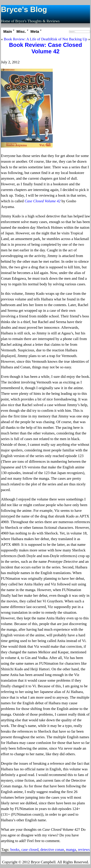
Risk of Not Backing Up (69, 39)
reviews (84, 849)
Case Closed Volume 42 (43, 201)
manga (71, 849)
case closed (30, 849)
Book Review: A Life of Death (27, 39)
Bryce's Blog (24, 9)
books (15, 849)
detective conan (52, 849)
